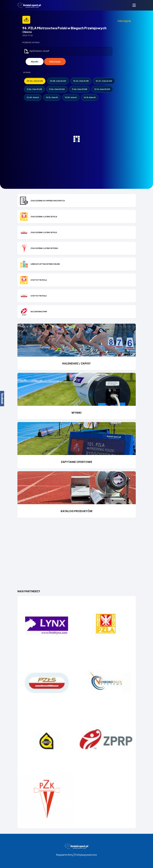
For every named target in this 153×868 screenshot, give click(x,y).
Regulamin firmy (65, 855)
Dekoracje (55, 62)
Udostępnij (124, 21)
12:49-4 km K (33, 97)
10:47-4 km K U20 (104, 81)
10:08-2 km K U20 (58, 81)
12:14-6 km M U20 (102, 89)
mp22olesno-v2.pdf (36, 51)
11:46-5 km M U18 (80, 89)
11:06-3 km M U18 (34, 89)
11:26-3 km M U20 (57, 89)
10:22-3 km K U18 (81, 81)
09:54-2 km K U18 (35, 81)
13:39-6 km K (71, 97)
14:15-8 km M (90, 97)
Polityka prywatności (86, 855)
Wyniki (35, 62)
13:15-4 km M (52, 97)
